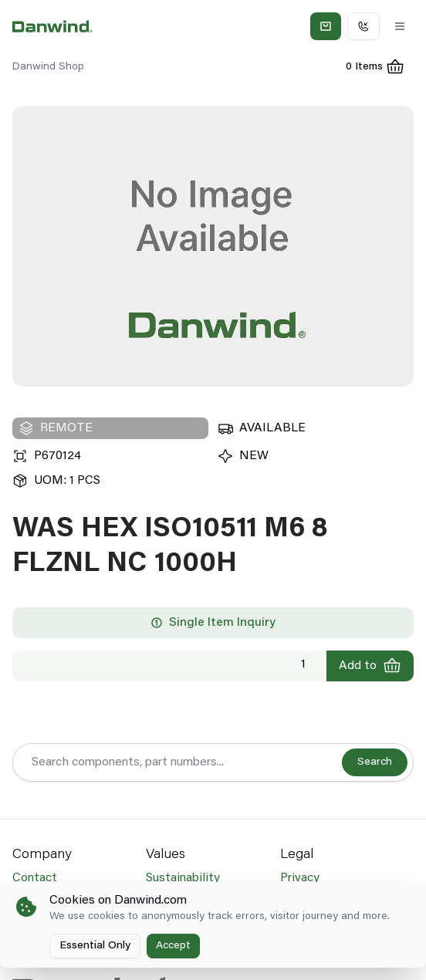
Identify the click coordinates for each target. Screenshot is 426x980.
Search (375, 762)
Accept (173, 946)
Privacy (300, 878)
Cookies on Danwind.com (118, 901)
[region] (213, 246)
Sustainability (183, 878)
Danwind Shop (48, 67)
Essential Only (95, 946)
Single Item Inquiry (213, 623)
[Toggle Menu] (400, 26)
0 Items (380, 69)
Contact (35, 878)
